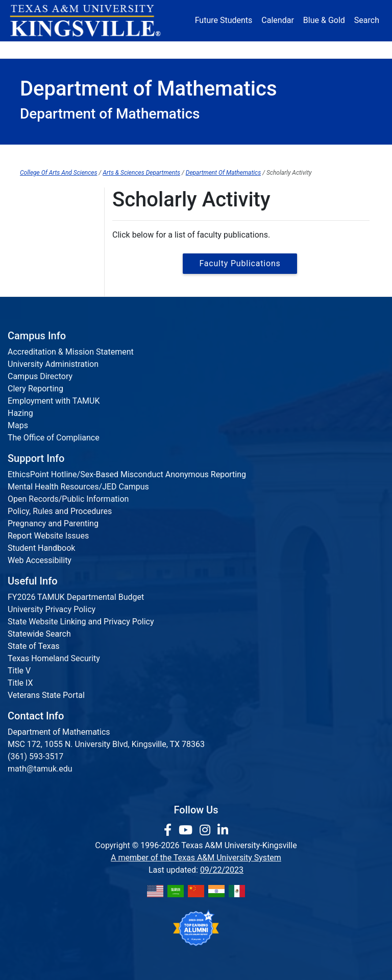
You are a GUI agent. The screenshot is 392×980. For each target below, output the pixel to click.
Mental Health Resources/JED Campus (78, 487)
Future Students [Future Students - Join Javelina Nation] (224, 20)
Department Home (127, 154)
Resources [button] (228, 50)
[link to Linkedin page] (223, 830)
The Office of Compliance (54, 438)
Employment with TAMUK (54, 401)
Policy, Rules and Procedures (60, 511)
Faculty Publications (240, 263)
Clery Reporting (35, 389)
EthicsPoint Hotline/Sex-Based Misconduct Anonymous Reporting (127, 474)
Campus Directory (40, 376)
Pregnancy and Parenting (53, 523)
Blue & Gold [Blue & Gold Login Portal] (324, 20)
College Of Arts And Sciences (59, 173)
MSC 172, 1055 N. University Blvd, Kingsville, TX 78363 (106, 744)
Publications (42, 197)
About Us (193, 154)
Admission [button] (81, 50)
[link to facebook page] (169, 830)
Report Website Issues (48, 536)
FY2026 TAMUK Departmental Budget (76, 597)
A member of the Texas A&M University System (196, 858)
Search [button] (367, 20)
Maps (18, 425)
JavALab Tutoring (334, 154)
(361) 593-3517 (35, 756)
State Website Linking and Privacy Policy (81, 622)
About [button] (37, 50)
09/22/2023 (222, 870)
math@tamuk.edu (40, 769)
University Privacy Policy (52, 609)
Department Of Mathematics (223, 173)
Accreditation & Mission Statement (71, 352)
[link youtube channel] (187, 830)
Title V (19, 671)
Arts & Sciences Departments (141, 173)
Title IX (20, 683)
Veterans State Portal (46, 695)
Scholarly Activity (258, 154)
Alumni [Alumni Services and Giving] (275, 50)
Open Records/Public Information (68, 499)
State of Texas (34, 646)
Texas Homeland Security (54, 658)
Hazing (20, 413)
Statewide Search (39, 634)
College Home (53, 154)
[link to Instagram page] (206, 830)
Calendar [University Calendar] (277, 20)
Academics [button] (134, 50)
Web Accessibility (40, 560)
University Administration (53, 364)
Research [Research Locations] (184, 50)
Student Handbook (41, 548)
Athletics (314, 50)
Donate (354, 50)
